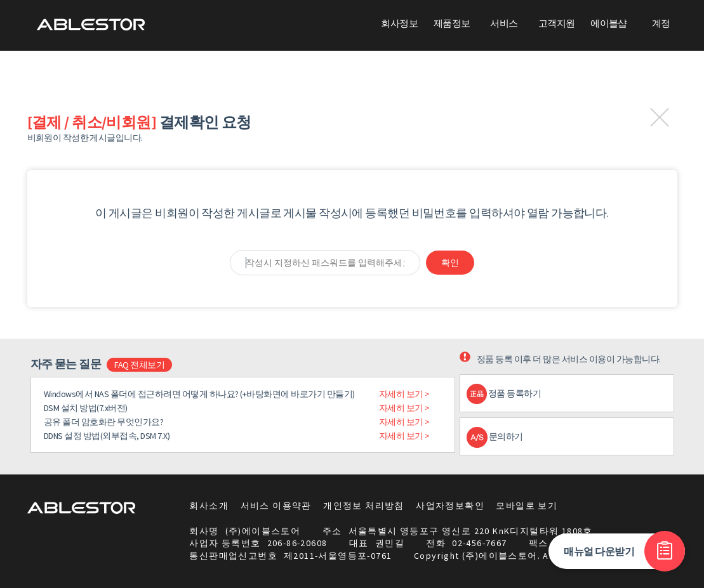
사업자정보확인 (450, 506)
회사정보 (399, 23)
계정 (661, 23)
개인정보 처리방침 (364, 506)
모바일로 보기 (527, 506)
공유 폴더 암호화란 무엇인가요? (104, 422)
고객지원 (557, 23)
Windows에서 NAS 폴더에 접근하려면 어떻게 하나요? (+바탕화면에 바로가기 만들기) (199, 394)
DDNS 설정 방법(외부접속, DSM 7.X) (107, 436)
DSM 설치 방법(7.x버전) (86, 408)
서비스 (504, 23)
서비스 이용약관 (276, 506)
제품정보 (452, 23)
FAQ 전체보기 (139, 365)
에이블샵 (609, 23)
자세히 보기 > (404, 394)
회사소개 (209, 506)
